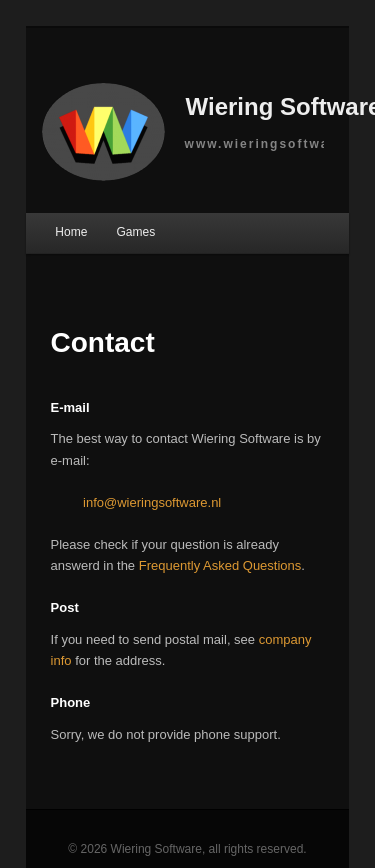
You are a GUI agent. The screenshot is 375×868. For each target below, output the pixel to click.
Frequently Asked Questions (220, 565)
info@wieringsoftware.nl (152, 502)
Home (71, 232)
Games (135, 232)
